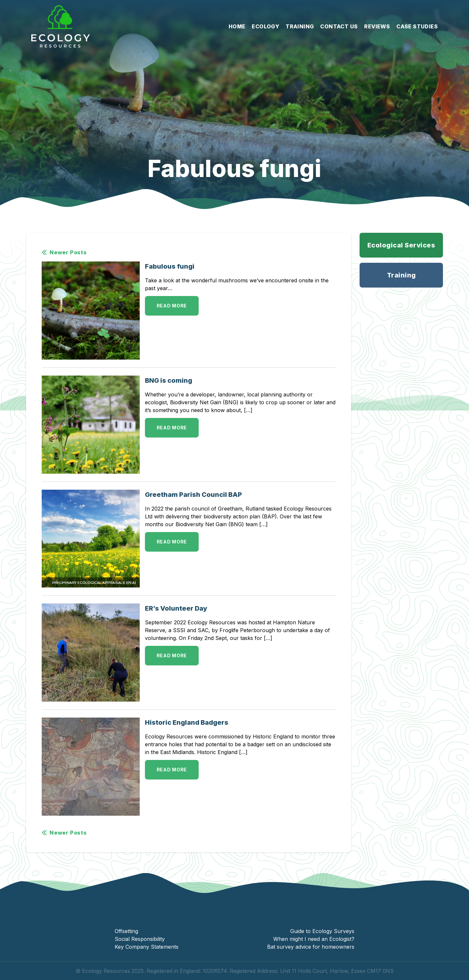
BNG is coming (169, 380)
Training (300, 26)
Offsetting (126, 931)
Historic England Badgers (187, 722)
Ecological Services (401, 245)
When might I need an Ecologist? (314, 939)
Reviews (377, 26)
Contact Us (339, 26)
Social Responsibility (140, 939)
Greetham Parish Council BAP (193, 495)
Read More (172, 306)
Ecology (265, 26)
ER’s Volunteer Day (176, 608)
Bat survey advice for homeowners (311, 947)
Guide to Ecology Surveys (322, 931)
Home (237, 26)
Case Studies (417, 26)
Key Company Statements (147, 947)
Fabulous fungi (170, 266)
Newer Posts (64, 252)
